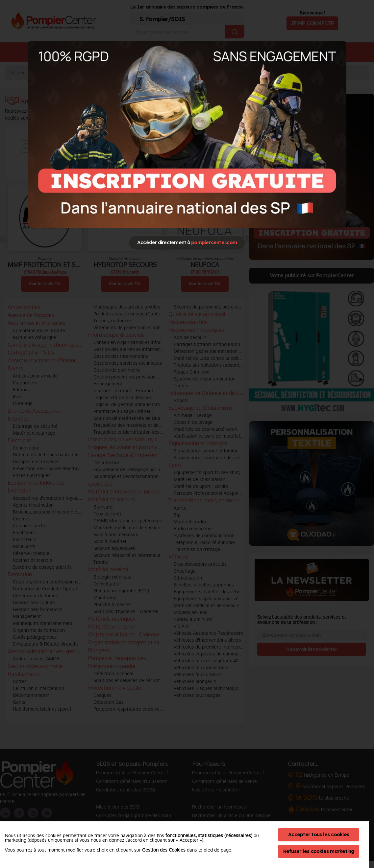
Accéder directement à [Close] (187, 242)
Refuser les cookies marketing (319, 851)
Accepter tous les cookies (319, 834)
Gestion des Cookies (164, 850)
